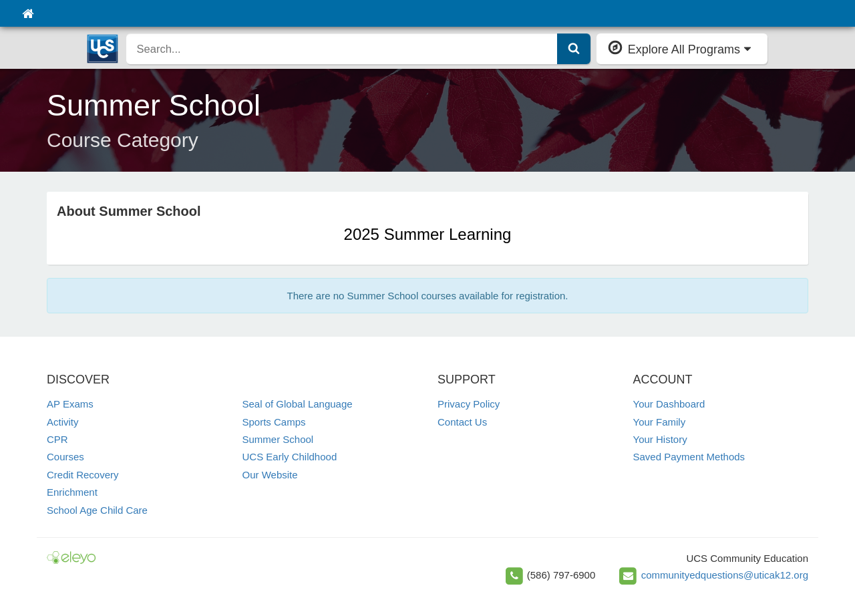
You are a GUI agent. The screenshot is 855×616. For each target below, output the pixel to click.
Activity (63, 422)
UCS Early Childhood (290, 457)
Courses (65, 457)
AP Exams (70, 404)
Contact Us (462, 422)
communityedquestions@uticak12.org (725, 574)
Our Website (270, 475)
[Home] (28, 13)
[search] (342, 49)
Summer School (278, 439)
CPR (57, 439)
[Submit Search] (574, 49)
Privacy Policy (469, 404)
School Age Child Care (97, 510)
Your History (660, 439)
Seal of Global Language (298, 404)
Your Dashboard (669, 404)
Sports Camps (274, 422)
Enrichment (72, 492)
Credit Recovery (83, 475)
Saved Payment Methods (689, 457)
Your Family (660, 422)
